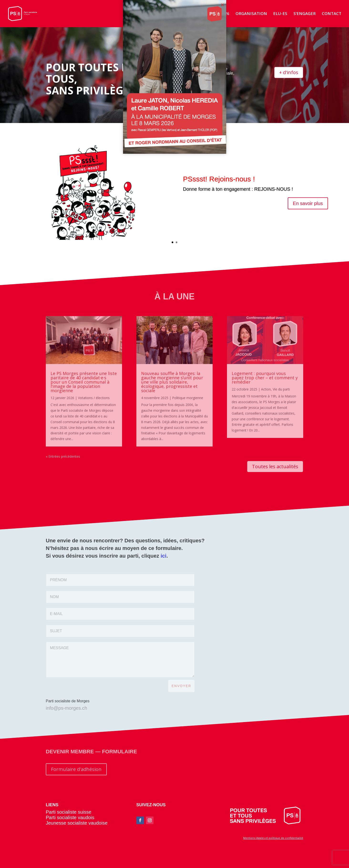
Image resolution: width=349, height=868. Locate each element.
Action (266, 389)
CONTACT (332, 14)
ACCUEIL (150, 14)
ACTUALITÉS (178, 14)
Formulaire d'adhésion (76, 769)
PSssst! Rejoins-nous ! (219, 181)
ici (164, 556)
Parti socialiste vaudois (70, 817)
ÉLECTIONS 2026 (213, 14)
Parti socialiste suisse (69, 812)
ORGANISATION (251, 14)
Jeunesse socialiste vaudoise (77, 823)
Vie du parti (281, 389)
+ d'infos (289, 72)
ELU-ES (280, 14)
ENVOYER (181, 686)
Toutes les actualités (275, 466)
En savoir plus (308, 205)
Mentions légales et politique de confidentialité (273, 838)
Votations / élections (94, 398)
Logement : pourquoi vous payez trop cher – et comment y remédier (265, 378)
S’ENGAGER (305, 14)
